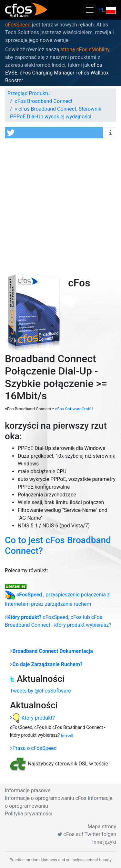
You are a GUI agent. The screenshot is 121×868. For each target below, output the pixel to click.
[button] (54, 133)
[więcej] (67, 736)
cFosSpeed (18, 25)
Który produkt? (34, 718)
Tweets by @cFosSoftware (40, 691)
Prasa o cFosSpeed (35, 748)
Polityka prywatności (29, 814)
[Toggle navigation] (90, 10)
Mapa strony (102, 827)
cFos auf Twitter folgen (87, 834)
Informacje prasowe (28, 790)
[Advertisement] (60, 205)
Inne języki (104, 842)
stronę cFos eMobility (85, 50)
